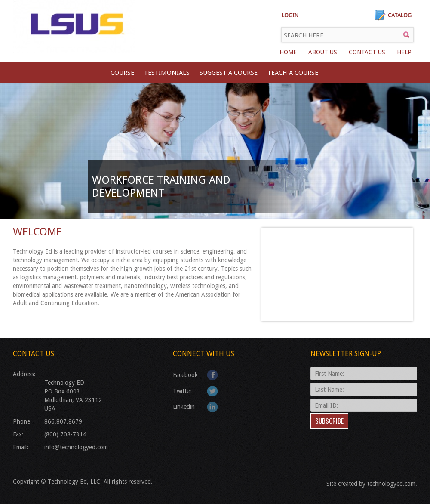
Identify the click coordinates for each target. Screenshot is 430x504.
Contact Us (367, 52)
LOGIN (290, 15)
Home (288, 52)
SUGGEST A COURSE (229, 73)
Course (122, 73)
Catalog (400, 15)
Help (404, 52)
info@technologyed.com (76, 447)
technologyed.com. (392, 484)
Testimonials (167, 73)
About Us (323, 52)
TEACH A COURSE (293, 73)
